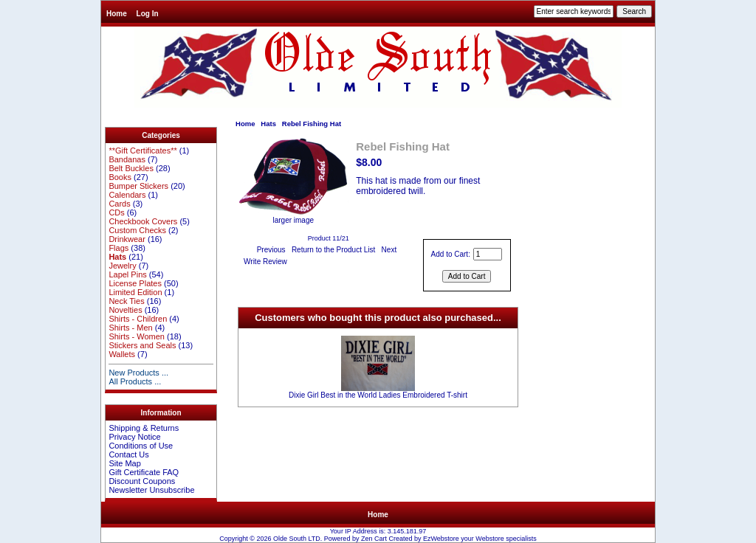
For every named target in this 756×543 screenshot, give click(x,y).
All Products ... (135, 381)
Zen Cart (374, 539)
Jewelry (122, 266)
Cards (119, 204)
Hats (268, 124)
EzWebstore (441, 539)
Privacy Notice (134, 437)
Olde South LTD (297, 539)
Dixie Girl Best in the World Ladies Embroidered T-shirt (378, 395)
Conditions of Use (141, 446)
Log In (148, 14)
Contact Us (128, 454)
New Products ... (138, 373)
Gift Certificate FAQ (144, 472)
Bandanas (127, 159)
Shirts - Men (130, 328)
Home (117, 14)
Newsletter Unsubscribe (151, 490)
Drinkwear (127, 239)
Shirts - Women (137, 336)
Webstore (489, 539)
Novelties (125, 310)
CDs (116, 212)
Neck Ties (126, 301)
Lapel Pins (127, 274)
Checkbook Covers (143, 221)
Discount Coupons (142, 481)
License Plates (135, 283)
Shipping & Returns (144, 428)
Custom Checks (137, 230)
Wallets (122, 354)
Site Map (124, 463)
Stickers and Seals (142, 345)
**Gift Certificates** (142, 151)
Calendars (127, 195)
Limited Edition (135, 292)
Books (120, 177)
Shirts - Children (138, 319)
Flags (118, 248)
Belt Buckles (131, 168)
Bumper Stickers (138, 186)
